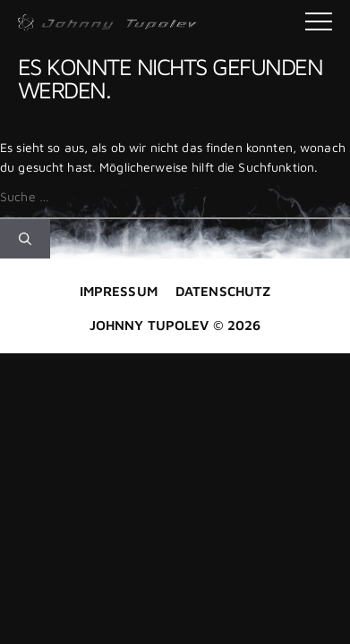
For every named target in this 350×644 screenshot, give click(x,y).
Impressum (119, 291)
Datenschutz (223, 291)
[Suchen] (25, 239)
